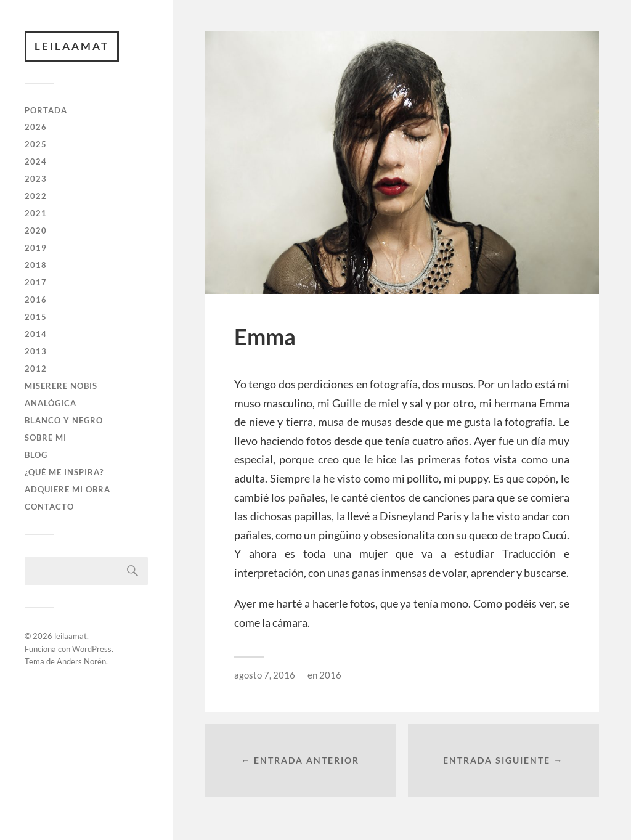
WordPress (92, 649)
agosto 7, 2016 (265, 675)
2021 (36, 213)
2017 (36, 282)
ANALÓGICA (51, 403)
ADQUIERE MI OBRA (67, 489)
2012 (36, 369)
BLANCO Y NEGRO (64, 420)
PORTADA (46, 110)
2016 (36, 300)
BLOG (36, 455)
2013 (36, 351)
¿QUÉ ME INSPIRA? (64, 472)
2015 (36, 317)
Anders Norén (81, 661)
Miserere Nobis (61, 386)
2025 (36, 144)
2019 (36, 248)
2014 (36, 334)
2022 (36, 196)
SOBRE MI (46, 438)
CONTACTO (49, 507)
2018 (36, 265)
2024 (36, 161)
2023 (36, 179)
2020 (36, 230)
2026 (36, 127)
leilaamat (72, 46)
